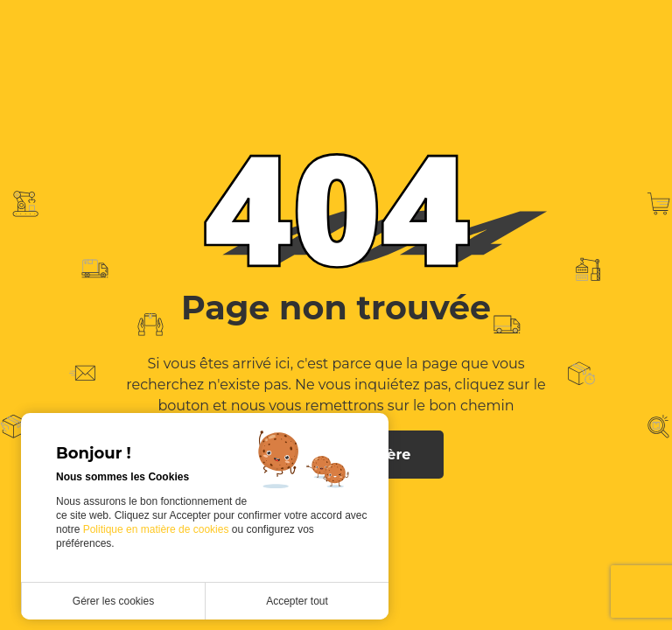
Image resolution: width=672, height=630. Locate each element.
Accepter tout (297, 601)
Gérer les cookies (113, 601)
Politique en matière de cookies (157, 529)
